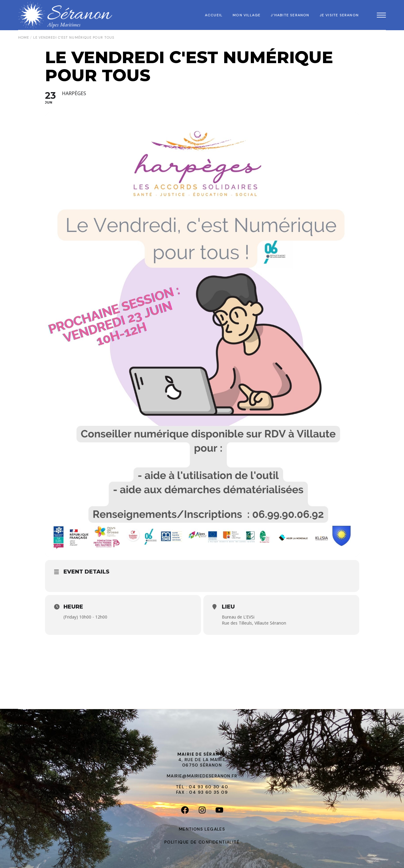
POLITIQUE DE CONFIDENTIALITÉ (202, 842)
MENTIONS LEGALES (202, 829)
